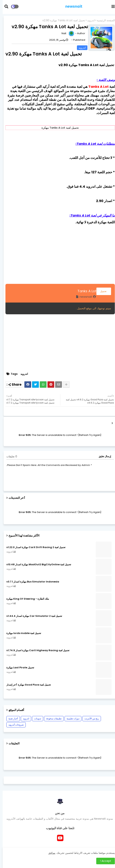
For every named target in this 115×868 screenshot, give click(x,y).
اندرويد (88, 20)
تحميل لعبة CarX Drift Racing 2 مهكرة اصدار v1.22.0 (33, 547)
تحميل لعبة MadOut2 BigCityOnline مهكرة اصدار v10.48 (36, 565)
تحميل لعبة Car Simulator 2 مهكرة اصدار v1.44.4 (32, 616)
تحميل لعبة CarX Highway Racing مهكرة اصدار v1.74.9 (35, 650)
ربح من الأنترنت (89, 719)
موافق (49, 853)
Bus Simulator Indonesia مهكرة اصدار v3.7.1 (30, 582)
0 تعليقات (9, 457)
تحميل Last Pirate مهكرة (18, 668)
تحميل (101, 291)
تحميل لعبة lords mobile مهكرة (21, 633)
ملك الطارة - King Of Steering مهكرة (25, 599)
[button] (6, 7)
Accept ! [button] (103, 861)
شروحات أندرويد (13, 725)
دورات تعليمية (70, 719)
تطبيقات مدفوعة (51, 719)
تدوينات (35, 719)
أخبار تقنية (11, 719)
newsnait (71, 6)
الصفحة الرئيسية (103, 20)
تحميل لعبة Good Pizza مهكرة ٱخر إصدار (26, 685)
